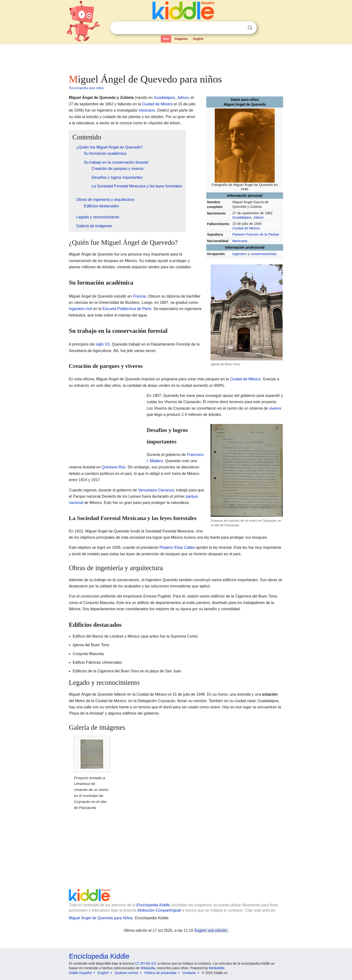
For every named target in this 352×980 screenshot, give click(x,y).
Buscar (250, 28)
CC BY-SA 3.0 (145, 963)
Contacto (189, 973)
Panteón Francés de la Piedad (256, 234)
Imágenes (181, 39)
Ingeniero (240, 254)
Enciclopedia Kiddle (153, 905)
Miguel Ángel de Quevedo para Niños (101, 918)
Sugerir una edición (211, 930)
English (198, 39)
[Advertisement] (176, 58)
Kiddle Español (80, 973)
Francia (139, 296)
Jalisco (258, 217)
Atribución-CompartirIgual (159, 910)
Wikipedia (148, 968)
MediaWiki (217, 968)
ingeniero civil (81, 309)
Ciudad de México (246, 228)
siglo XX (103, 344)
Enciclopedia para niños (87, 88)
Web (166, 39)
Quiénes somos (126, 973)
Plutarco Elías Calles (177, 547)
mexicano (147, 110)
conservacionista (263, 254)
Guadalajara (242, 217)
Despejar (240, 28)
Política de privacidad (160, 973)
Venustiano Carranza (156, 490)
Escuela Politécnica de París (127, 309)
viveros (275, 408)
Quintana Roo (114, 467)
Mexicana (240, 241)
